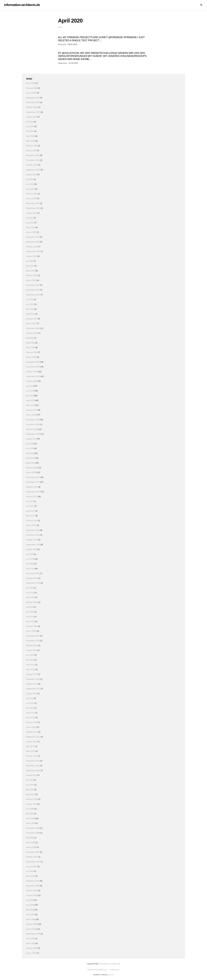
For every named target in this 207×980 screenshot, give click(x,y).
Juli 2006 (30, 899)
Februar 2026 (32, 87)
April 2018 (30, 457)
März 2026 (31, 83)
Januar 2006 (31, 928)
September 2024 (33, 169)
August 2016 (32, 549)
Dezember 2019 (33, 361)
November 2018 (33, 424)
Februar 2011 (32, 755)
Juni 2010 (30, 784)
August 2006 (32, 895)
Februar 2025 (32, 145)
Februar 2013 (32, 674)
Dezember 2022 (33, 236)
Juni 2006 (30, 904)
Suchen (202, 5)
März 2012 (31, 717)
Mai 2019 (30, 395)
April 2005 (30, 938)
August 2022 (32, 256)
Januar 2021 (31, 323)
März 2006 (31, 919)
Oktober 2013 (32, 645)
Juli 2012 (30, 698)
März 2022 (31, 270)
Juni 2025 (30, 126)
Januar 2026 (31, 92)
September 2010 (33, 770)
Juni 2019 (30, 390)
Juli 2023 (30, 217)
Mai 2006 (30, 909)
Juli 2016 (30, 554)
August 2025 (32, 116)
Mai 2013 (30, 659)
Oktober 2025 (32, 107)
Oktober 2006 (32, 890)
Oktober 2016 (32, 539)
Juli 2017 (30, 501)
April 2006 (30, 914)
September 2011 (33, 736)
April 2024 (30, 188)
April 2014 (30, 621)
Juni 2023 (30, 222)
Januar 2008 (31, 847)
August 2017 (32, 496)
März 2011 (31, 751)
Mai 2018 (30, 453)
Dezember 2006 (33, 880)
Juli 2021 (30, 299)
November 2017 (33, 482)
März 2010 (31, 794)
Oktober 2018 (32, 429)
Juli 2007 (30, 871)
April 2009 (30, 818)
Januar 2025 (31, 150)
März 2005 (31, 943)
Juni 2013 (30, 654)
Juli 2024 (30, 179)
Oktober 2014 (32, 602)
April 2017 (30, 510)
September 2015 (33, 582)
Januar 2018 (31, 472)
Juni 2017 (30, 506)
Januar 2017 (31, 525)
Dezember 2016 (33, 530)
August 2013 (32, 650)
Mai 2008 (30, 837)
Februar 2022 (32, 275)
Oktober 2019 (32, 371)
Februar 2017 (32, 520)
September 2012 (33, 688)
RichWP (111, 974)
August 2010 (32, 775)
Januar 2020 (31, 357)
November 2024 (33, 159)
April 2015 (30, 597)
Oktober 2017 (32, 486)
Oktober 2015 (32, 578)
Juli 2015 (30, 587)
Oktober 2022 (32, 246)
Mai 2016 (30, 563)
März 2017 (31, 515)
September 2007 (33, 861)
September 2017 (33, 491)
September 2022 (33, 251)
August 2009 (32, 803)
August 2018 (32, 438)
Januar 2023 (31, 232)
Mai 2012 (30, 707)
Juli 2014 (30, 606)
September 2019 (33, 376)
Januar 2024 (31, 198)
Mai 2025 (30, 131)
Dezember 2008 (33, 827)
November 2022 (33, 241)
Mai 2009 (30, 813)
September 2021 (33, 294)
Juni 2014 (30, 611)
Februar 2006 (32, 923)
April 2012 (30, 712)
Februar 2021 (32, 318)
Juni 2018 (30, 448)
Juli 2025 (30, 121)
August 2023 (32, 212)
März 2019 (31, 405)
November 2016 (33, 534)
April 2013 (30, 664)
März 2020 (31, 347)
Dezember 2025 (33, 97)
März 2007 (31, 875)
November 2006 (33, 885)
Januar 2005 (31, 952)
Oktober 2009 (32, 799)
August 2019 (32, 381)
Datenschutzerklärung (193, 5)
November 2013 (33, 640)
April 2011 (30, 746)
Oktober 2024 (32, 164)
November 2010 (33, 765)
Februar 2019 (32, 409)
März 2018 (31, 462)
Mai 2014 (30, 616)
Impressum (198, 5)
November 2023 (33, 203)
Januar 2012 (31, 727)
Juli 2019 (30, 385)
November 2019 (33, 366)
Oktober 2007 (32, 856)
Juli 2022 (30, 260)
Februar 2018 (32, 467)
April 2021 (30, 313)
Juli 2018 (30, 443)
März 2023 (31, 227)
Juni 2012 (30, 703)
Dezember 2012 (33, 678)
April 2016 (30, 568)
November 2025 (33, 102)
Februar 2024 (32, 193)
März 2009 (31, 823)
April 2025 (30, 135)
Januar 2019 (31, 414)
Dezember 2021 (33, 284)
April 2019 (30, 400)
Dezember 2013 (33, 635)
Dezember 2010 (33, 760)
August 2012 (32, 693)
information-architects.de (110, 963)
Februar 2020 (32, 352)
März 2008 (31, 842)
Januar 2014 (31, 630)
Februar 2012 (32, 722)
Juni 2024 (30, 183)
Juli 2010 (30, 779)
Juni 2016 (30, 558)
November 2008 (33, 832)
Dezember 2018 (33, 419)
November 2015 (33, 573)
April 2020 (30, 342)
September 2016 (33, 544)
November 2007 (33, 851)
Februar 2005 (32, 948)
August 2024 (32, 174)
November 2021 (33, 289)
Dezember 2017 (33, 477)
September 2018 (33, 433)
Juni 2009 (30, 808)
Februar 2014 (32, 626)
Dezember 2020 (33, 328)
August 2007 (32, 866)
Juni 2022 (30, 265)
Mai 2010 (30, 789)
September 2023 (33, 207)
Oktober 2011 (32, 731)
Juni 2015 (30, 592)
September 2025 (33, 111)
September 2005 (33, 933)
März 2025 (31, 140)
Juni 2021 (30, 304)
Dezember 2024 (33, 155)
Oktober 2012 (32, 683)
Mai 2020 (30, 337)
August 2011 (32, 741)
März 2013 (31, 669)
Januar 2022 (31, 280)
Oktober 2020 (32, 332)
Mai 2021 (30, 308)
